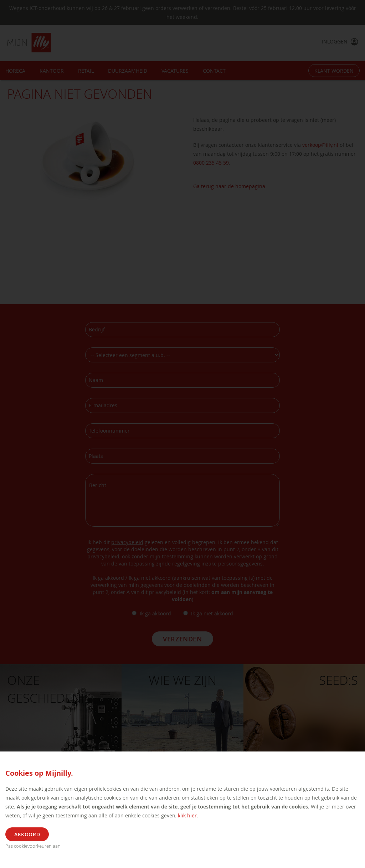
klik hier (187, 815)
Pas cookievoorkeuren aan (33, 846)
